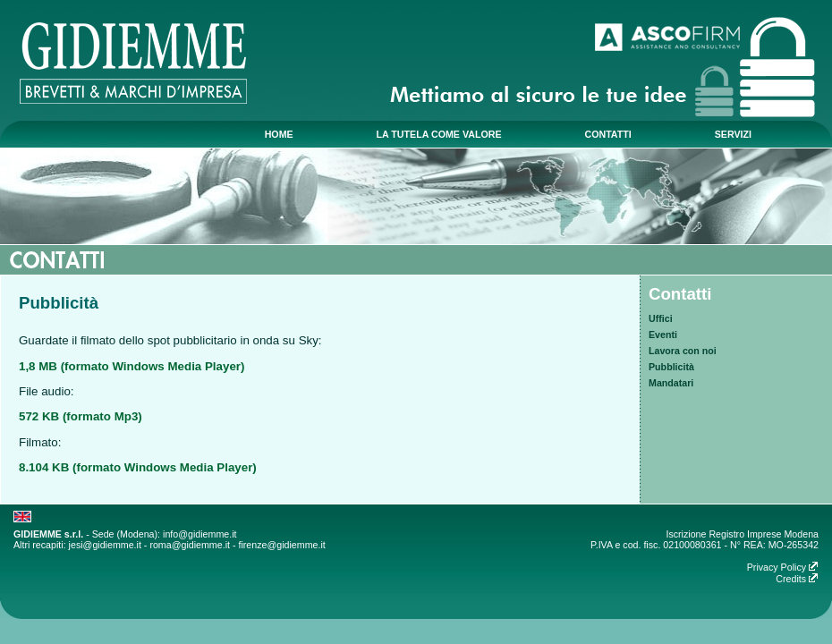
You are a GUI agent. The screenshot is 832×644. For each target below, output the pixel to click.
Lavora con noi (683, 351)
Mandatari (671, 383)
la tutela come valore (439, 134)
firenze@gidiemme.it (281, 545)
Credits (797, 579)
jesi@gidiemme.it (105, 545)
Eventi (663, 335)
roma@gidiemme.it (190, 545)
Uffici (661, 318)
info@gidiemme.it (200, 534)
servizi (733, 134)
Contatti (680, 294)
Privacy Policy (783, 567)
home (279, 134)
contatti (607, 134)
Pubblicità (671, 367)
